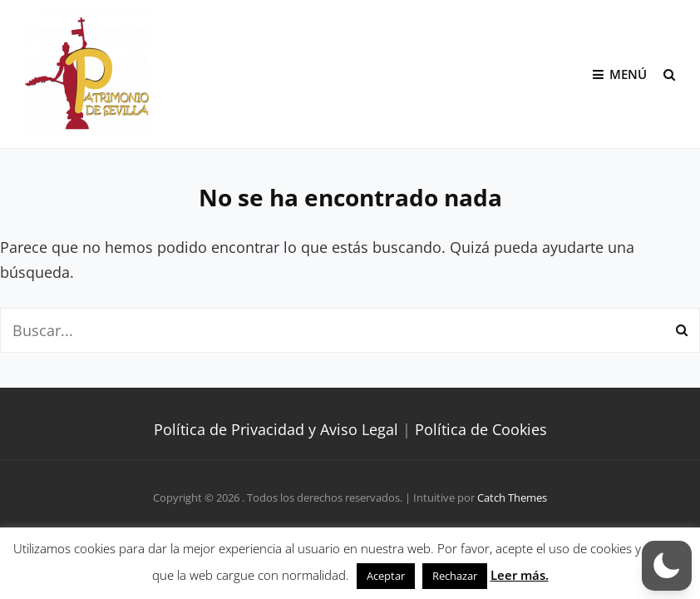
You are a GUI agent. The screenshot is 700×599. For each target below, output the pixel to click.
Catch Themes (512, 498)
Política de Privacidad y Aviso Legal (276, 429)
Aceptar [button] (386, 576)
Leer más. (520, 575)
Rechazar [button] (455, 576)
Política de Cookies (481, 429)
